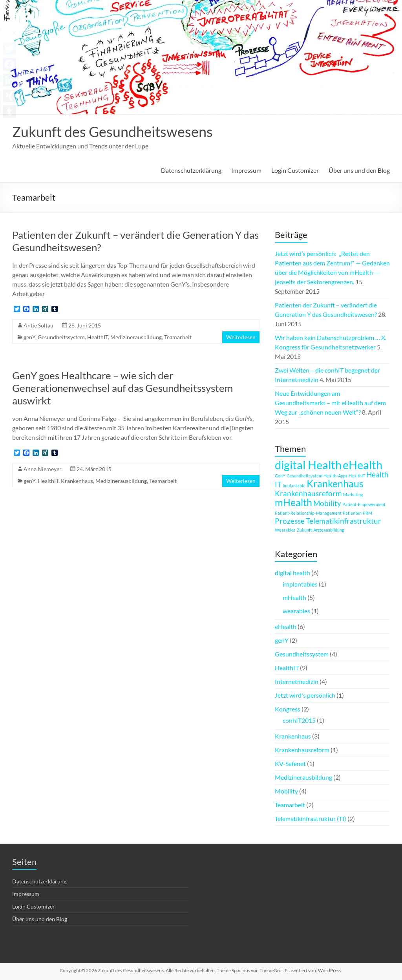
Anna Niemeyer (43, 469)
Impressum (246, 170)
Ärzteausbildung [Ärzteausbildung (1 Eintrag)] (329, 530)
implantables (300, 584)
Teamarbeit (178, 337)
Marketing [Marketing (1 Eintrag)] (353, 495)
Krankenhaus (77, 481)
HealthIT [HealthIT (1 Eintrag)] (357, 476)
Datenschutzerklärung (191, 170)
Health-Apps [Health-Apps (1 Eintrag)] (335, 476)
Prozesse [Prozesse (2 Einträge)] (290, 521)
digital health (292, 573)
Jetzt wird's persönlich (305, 695)
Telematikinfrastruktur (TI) (311, 818)
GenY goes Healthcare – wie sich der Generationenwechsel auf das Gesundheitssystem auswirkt (122, 388)
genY (29, 337)
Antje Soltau (38, 325)
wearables (296, 611)
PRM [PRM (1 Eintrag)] (367, 513)
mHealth (294, 597)
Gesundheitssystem (61, 337)
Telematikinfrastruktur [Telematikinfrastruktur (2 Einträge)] (344, 521)
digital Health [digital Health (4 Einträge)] (308, 465)
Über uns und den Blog (359, 170)
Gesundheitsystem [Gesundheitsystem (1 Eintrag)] (304, 476)
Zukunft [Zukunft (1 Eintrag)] (304, 530)
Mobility (286, 791)
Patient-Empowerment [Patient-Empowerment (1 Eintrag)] (364, 504)
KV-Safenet (290, 763)
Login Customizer (295, 170)
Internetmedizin (297, 681)
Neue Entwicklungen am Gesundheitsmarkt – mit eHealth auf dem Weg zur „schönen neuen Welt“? (330, 403)
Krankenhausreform (302, 750)
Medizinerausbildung (136, 337)
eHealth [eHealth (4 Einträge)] (363, 465)
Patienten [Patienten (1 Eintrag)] (352, 513)
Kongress (288, 709)
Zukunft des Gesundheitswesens (112, 132)
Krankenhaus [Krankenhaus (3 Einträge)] (335, 484)
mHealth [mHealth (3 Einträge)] (293, 502)
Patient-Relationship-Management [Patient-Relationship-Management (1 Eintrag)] (308, 513)
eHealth (286, 626)
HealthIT (98, 337)
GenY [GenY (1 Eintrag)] (280, 476)
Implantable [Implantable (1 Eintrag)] (294, 485)
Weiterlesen (241, 337)
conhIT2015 (299, 720)
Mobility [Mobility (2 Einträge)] (327, 503)
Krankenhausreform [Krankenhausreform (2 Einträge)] (308, 493)
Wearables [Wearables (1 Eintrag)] (285, 530)
